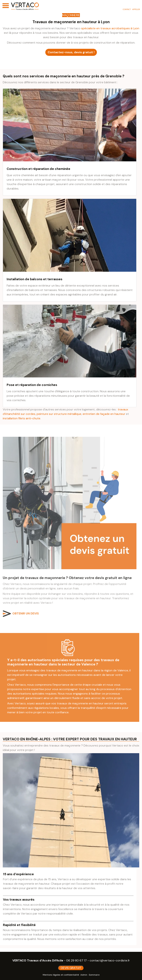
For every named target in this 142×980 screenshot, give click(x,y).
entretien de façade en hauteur (104, 414)
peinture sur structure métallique (59, 414)
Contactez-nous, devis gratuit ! (71, 52)
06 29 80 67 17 (76, 960)
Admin (84, 975)
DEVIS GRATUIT (71, 968)
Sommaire (94, 975)
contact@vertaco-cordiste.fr (110, 960)
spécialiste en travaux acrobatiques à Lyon (110, 28)
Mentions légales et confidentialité (61, 975)
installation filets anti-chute (22, 418)
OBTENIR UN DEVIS (26, 613)
